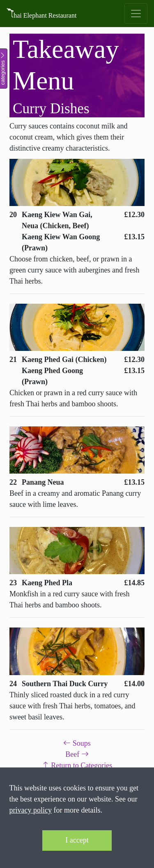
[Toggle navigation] (136, 14)
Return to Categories (77, 765)
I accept (77, 840)
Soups (77, 743)
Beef (77, 754)
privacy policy (31, 810)
